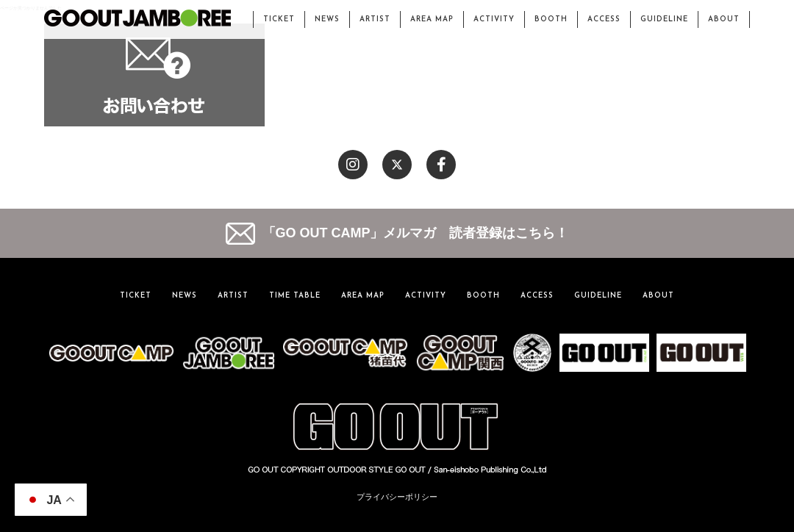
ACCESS (604, 19)
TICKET (279, 19)
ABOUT (724, 19)
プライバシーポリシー (397, 497)
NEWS (327, 19)
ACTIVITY (494, 19)
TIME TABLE (295, 296)
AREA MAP (432, 19)
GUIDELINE (664, 19)
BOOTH (551, 19)
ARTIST (375, 19)
